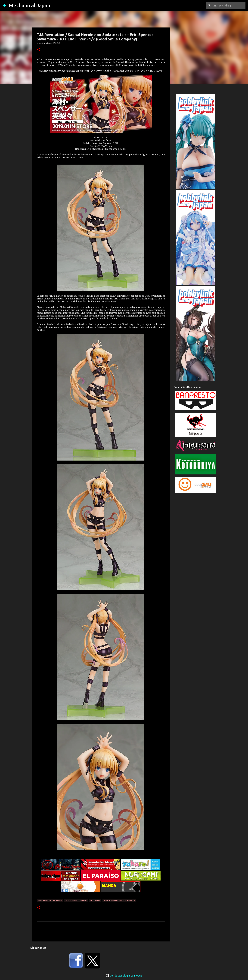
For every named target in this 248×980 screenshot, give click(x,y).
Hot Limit (95, 900)
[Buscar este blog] (229, 6)
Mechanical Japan (29, 5)
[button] (39, 50)
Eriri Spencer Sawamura (50, 900)
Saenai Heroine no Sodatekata (119, 900)
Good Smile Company (76, 900)
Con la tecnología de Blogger (124, 976)
